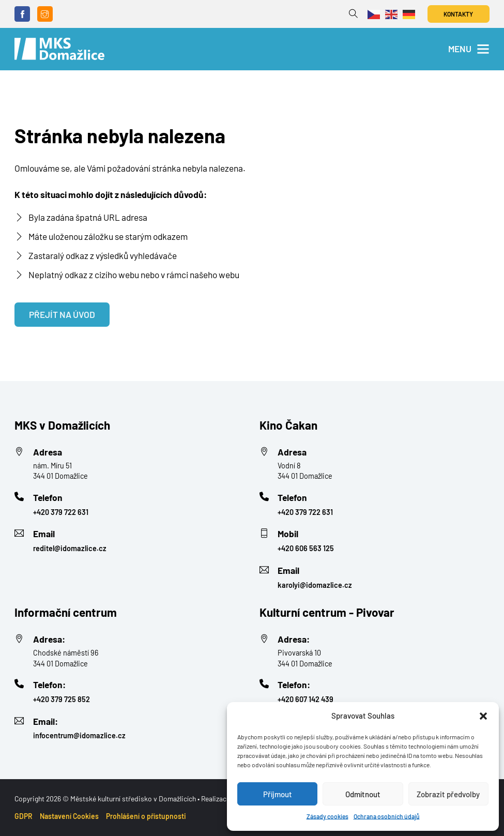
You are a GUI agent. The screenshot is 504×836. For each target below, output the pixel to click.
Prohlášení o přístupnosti (146, 816)
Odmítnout (363, 794)
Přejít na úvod (62, 314)
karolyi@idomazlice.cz (315, 585)
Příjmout (278, 794)
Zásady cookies (327, 816)
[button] (483, 716)
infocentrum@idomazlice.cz (79, 735)
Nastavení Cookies (69, 816)
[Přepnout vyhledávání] (353, 14)
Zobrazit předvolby (448, 794)
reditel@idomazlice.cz (70, 548)
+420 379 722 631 (61, 512)
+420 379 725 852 (62, 699)
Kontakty (458, 14)
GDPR (24, 816)
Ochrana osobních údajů (387, 816)
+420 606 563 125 (306, 548)
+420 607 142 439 (306, 699)
